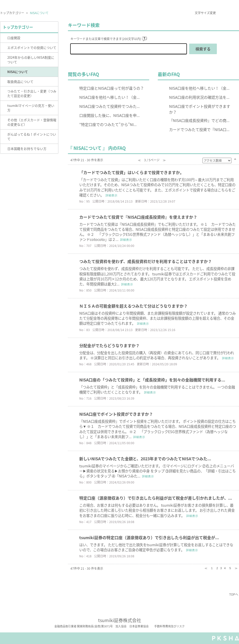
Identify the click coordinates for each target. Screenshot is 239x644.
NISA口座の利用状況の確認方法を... (199, 97)
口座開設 (14, 38)
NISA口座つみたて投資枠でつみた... (109, 106)
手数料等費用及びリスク (169, 626)
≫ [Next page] (236, 568)
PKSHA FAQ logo (226, 638)
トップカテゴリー (12, 13)
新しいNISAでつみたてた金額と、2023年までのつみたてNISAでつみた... (145, 459)
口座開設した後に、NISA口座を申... (109, 115)
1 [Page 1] (212, 568)
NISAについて (18, 72)
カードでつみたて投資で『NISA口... (199, 129)
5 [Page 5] (230, 568)
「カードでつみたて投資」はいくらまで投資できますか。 (132, 172)
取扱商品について (20, 82)
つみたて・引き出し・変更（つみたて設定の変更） (32, 93)
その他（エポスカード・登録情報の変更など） (32, 122)
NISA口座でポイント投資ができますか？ (200, 109)
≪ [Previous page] (206, 568)
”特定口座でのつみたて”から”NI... (108, 124)
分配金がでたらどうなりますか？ (109, 345)
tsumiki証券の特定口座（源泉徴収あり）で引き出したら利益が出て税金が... (149, 537)
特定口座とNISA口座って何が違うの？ (112, 88)
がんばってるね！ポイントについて (32, 136)
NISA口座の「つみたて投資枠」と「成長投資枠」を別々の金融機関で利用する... (152, 380)
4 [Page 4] (225, 568)
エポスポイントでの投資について (32, 47)
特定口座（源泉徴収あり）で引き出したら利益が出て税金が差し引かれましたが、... (156, 498)
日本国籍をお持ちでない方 (27, 149)
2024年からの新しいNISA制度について (31, 60)
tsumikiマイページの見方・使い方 (31, 108)
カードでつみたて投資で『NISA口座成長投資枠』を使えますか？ (138, 217)
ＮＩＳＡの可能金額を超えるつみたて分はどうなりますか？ (133, 306)
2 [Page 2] (217, 568)
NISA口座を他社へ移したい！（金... (109, 97)
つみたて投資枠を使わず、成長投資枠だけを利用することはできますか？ (146, 261)
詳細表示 (111, 195)
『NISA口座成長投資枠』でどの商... (199, 120)
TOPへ (234, 594)
